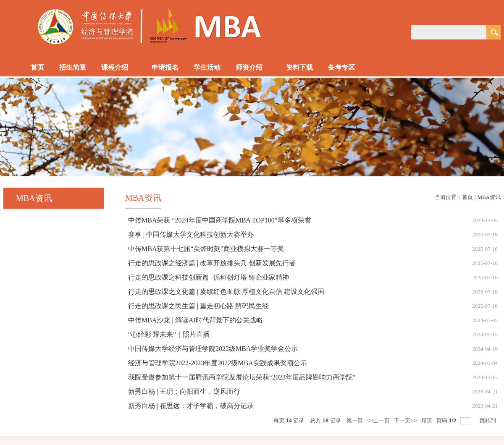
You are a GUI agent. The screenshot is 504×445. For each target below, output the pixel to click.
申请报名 (165, 67)
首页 (37, 67)
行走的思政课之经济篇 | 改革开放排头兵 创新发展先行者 (212, 263)
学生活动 (207, 67)
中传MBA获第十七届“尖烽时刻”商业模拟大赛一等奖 (206, 249)
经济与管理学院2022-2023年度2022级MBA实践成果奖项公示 (218, 363)
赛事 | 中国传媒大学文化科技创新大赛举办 (191, 234)
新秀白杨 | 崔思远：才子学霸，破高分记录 (191, 406)
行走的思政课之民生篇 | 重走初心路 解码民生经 (198, 306)
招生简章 (73, 67)
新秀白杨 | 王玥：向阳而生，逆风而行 (184, 391)
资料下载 (299, 67)
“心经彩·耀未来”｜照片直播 (169, 334)
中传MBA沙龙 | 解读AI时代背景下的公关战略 (196, 320)
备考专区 (346, 68)
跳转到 (489, 420)
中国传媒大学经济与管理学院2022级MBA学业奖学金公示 (213, 349)
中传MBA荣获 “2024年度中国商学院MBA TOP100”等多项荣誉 (220, 220)
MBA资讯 (489, 197)
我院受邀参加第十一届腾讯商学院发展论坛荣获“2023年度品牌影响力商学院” (242, 377)
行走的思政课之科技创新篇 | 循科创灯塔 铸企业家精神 (209, 277)
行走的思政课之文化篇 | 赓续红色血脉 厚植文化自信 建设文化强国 (226, 292)
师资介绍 (253, 68)
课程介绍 (119, 68)
